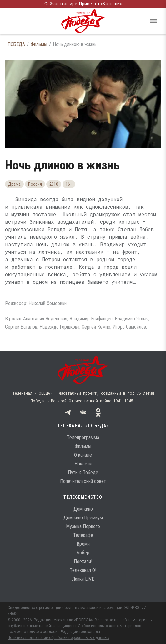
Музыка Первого (83, 526)
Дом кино (83, 509)
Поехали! (83, 561)
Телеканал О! (83, 570)
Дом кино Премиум (83, 518)
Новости (83, 464)
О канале (83, 455)
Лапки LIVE (83, 579)
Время (83, 544)
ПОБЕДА (16, 44)
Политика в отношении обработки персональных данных (58, 638)
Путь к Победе (83, 473)
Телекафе (83, 535)
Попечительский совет (83, 481)
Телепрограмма (83, 437)
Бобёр (83, 553)
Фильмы (39, 44)
